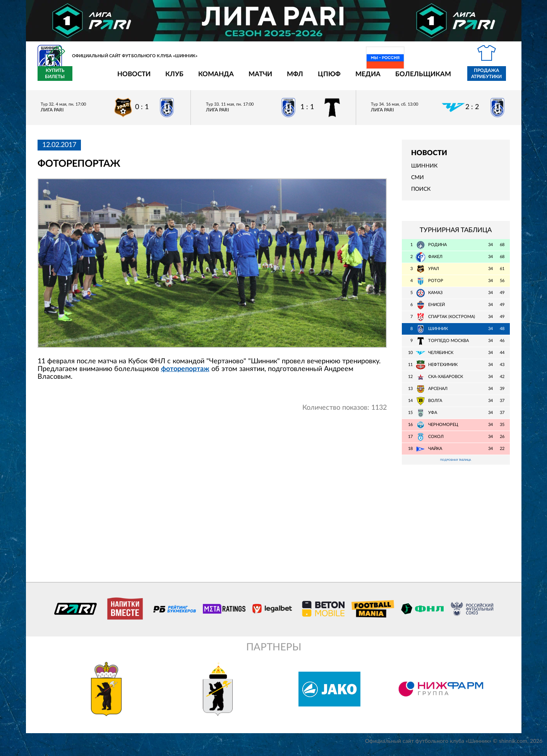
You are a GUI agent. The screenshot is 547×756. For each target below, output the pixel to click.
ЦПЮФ (284, 78)
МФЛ (250, 78)
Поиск (421, 194)
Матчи (215, 78)
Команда (171, 78)
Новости (89, 78)
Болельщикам (378, 78)
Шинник (424, 171)
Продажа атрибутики (441, 78)
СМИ (418, 182)
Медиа (323, 78)
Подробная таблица (456, 465)
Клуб (129, 78)
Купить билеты (492, 78)
